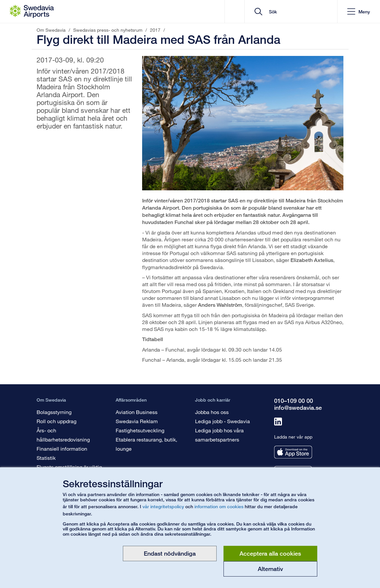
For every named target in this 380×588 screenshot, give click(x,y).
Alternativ (270, 569)
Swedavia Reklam (137, 421)
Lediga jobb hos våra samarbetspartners (219, 435)
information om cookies (219, 506)
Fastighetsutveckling (140, 430)
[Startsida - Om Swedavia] (32, 11)
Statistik (46, 458)
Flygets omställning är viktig (69, 467)
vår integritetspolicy (163, 506)
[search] (293, 12)
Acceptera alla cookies (270, 553)
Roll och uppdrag (57, 421)
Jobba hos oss (212, 412)
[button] (359, 12)
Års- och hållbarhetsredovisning (63, 435)
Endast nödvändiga (170, 553)
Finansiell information (62, 449)
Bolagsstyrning (54, 412)
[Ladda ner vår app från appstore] (293, 452)
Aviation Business (137, 412)
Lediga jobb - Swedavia (223, 421)
